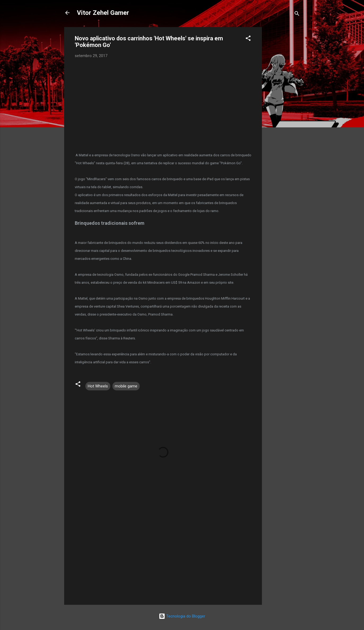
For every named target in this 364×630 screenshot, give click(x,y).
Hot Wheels (98, 386)
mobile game (126, 386)
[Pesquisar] (297, 14)
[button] (248, 39)
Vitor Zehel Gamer (103, 13)
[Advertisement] (283, 107)
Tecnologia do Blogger (182, 616)
